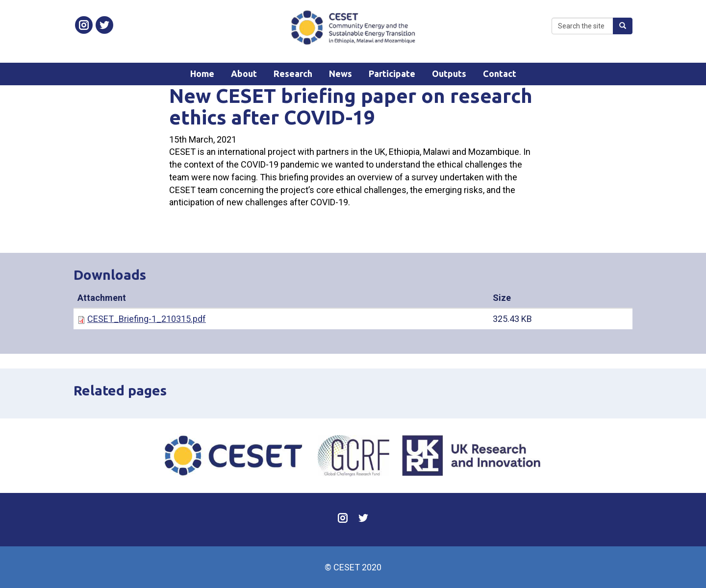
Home (202, 73)
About (244, 73)
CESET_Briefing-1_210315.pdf (147, 319)
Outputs (449, 73)
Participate (392, 73)
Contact (500, 73)
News (340, 73)
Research (293, 73)
